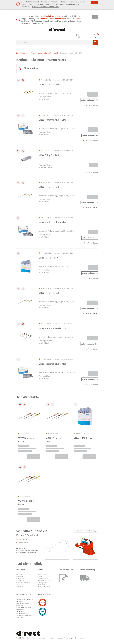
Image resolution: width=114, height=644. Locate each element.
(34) (89, 344)
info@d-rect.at (23, 543)
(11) (89, 100)
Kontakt (40, 577)
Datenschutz (20, 579)
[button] (83, 36)
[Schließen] (94, 2)
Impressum (20, 587)
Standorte (20, 575)
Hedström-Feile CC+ (53, 328)
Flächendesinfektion (23, 604)
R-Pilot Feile (48, 258)
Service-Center (42, 575)
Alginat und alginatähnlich (25, 600)
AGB (18, 585)
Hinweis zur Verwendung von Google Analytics (71, 638)
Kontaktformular (43, 579)
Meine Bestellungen (44, 587)
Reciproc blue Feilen (53, 120)
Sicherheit (20, 577)
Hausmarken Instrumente (24, 608)
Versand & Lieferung (44, 581)
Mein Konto (41, 585)
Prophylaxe (20, 609)
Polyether (20, 602)
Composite (20, 606)
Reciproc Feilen (50, 85)
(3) (89, 273)
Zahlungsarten (42, 583)
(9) (89, 135)
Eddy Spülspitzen (51, 155)
